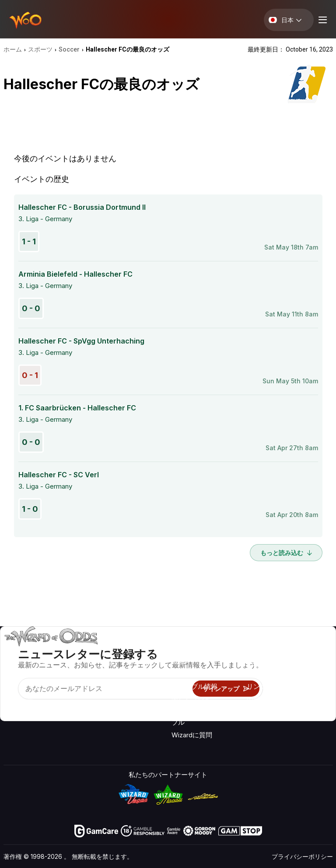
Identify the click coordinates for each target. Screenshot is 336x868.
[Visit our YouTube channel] (11, 706)
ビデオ (306, 651)
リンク (257, 686)
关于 (253, 651)
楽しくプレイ (191, 699)
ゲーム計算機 (191, 674)
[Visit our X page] (30, 706)
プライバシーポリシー (302, 856)
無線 (253, 712)
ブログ (306, 663)
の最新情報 (263, 699)
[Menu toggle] (322, 20)
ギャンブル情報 (194, 686)
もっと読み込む (286, 553)
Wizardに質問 (192, 735)
